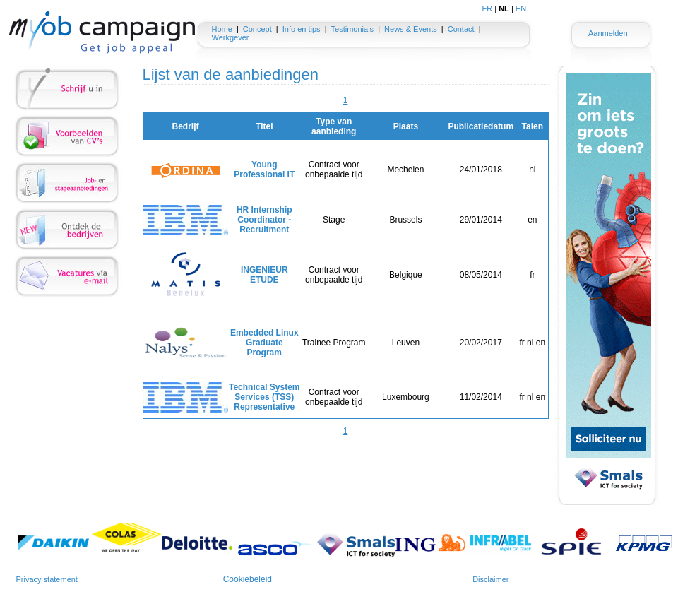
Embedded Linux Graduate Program (264, 343)
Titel (264, 126)
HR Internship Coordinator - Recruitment (264, 220)
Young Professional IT (264, 170)
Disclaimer (490, 579)
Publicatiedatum (481, 126)
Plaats (406, 126)
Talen (533, 126)
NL (504, 8)
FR (488, 8)
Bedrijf (185, 126)
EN (521, 8)
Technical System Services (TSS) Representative (264, 397)
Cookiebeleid (248, 579)
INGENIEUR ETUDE (264, 275)
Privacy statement (47, 579)
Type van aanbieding (334, 126)
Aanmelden (608, 33)
